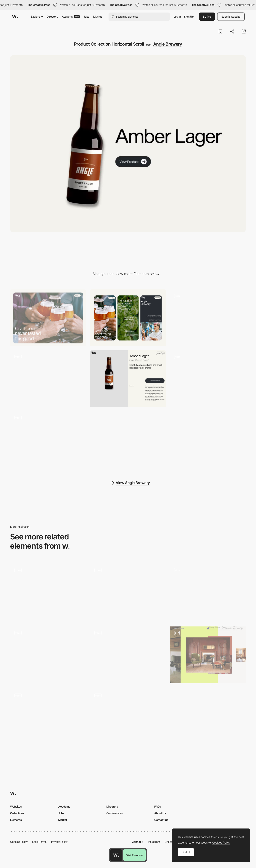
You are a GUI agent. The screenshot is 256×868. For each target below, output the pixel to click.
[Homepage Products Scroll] (48, 379)
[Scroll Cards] (208, 379)
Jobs (86, 17)
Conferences (115, 813)
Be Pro (207, 17)
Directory (52, 17)
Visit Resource (135, 855)
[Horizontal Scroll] (208, 655)
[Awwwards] (15, 17)
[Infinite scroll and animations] (48, 718)
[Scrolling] (48, 592)
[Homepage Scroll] (208, 318)
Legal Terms (39, 842)
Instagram (154, 842)
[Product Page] (128, 379)
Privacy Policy (59, 842)
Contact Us (161, 820)
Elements (16, 820)
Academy (71, 17)
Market (98, 17)
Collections (17, 813)
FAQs (158, 806)
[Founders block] (128, 655)
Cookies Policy (19, 842)
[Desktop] (48, 318)
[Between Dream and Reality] (128, 592)
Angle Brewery (168, 44)
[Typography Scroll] (48, 655)
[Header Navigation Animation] (48, 440)
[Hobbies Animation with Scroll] (128, 718)
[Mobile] (128, 318)
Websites (16, 806)
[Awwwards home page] (116, 855)
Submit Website (231, 17)
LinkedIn (170, 842)
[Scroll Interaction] (208, 592)
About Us (160, 813)
